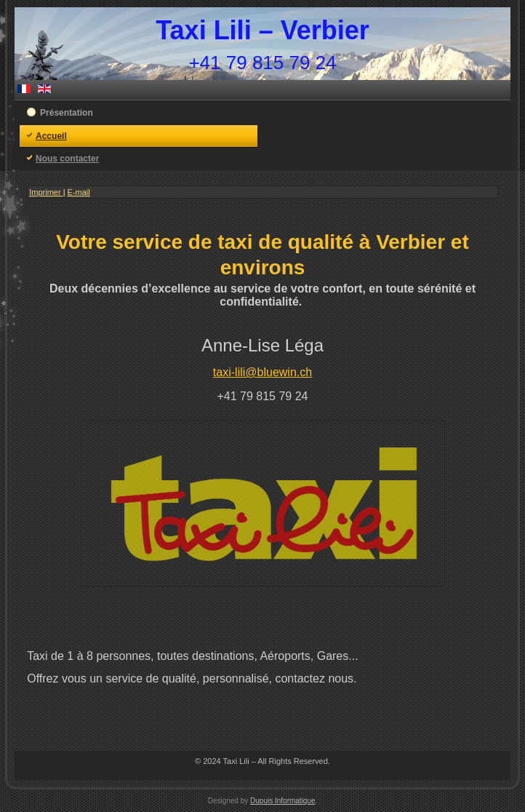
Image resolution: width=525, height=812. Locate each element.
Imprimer (46, 192)
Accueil (51, 136)
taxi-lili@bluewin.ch (262, 372)
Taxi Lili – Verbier (262, 30)
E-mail (79, 192)
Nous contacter (67, 159)
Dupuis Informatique (283, 801)
